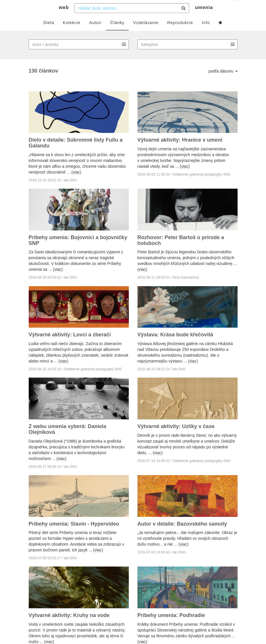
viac (76, 184)
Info (206, 34)
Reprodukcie (180, 34)
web (64, 19)
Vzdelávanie (146, 34)
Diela (49, 34)
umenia (204, 19)
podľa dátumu (223, 82)
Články (117, 34)
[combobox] (132, 19)
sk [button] (238, 9)
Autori (96, 34)
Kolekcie (72, 34)
